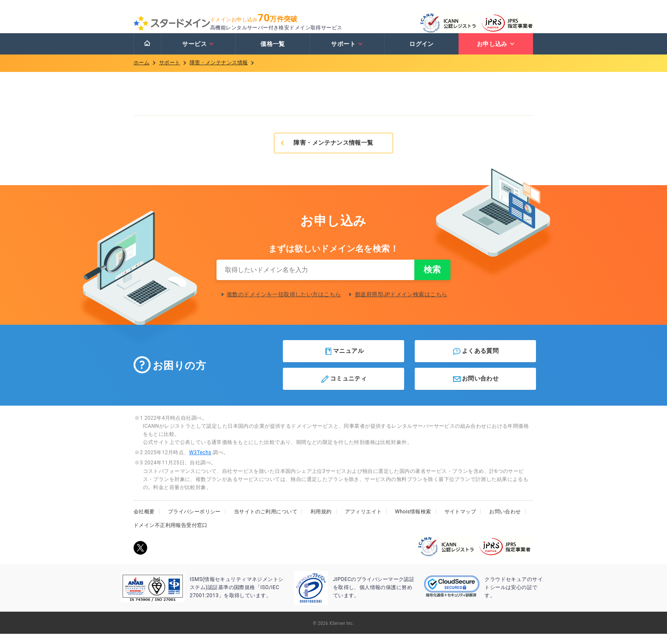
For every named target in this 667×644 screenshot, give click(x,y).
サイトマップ (460, 522)
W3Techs (200, 463)
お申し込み (496, 52)
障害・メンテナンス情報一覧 (326, 151)
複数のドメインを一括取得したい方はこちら (284, 305)
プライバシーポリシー (194, 522)
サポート (347, 52)
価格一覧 (273, 52)
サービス (198, 52)
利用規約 (321, 522)
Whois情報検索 (413, 522)
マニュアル (344, 361)
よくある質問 (475, 361)
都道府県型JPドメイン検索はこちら (401, 305)
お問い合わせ (475, 389)
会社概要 (144, 522)
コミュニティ (343, 389)
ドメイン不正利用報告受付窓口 (171, 535)
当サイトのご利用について (266, 522)
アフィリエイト (363, 522)
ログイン (422, 52)
